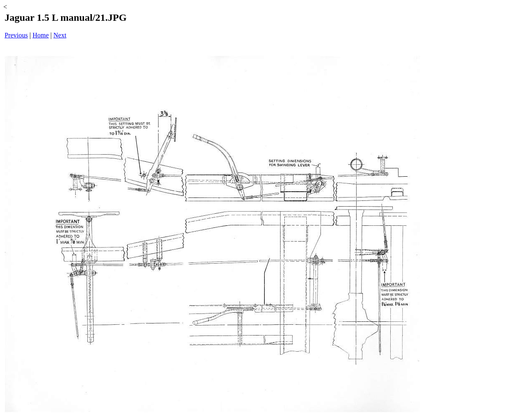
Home (41, 35)
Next (60, 35)
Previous (16, 35)
